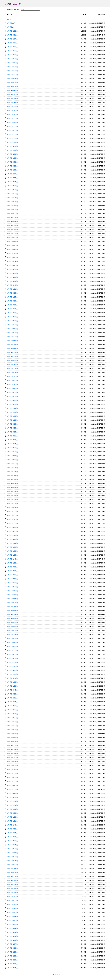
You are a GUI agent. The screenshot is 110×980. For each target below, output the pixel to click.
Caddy (59, 975)
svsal (9, 4)
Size (84, 14)
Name (10, 14)
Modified (102, 14)
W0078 (16, 4)
